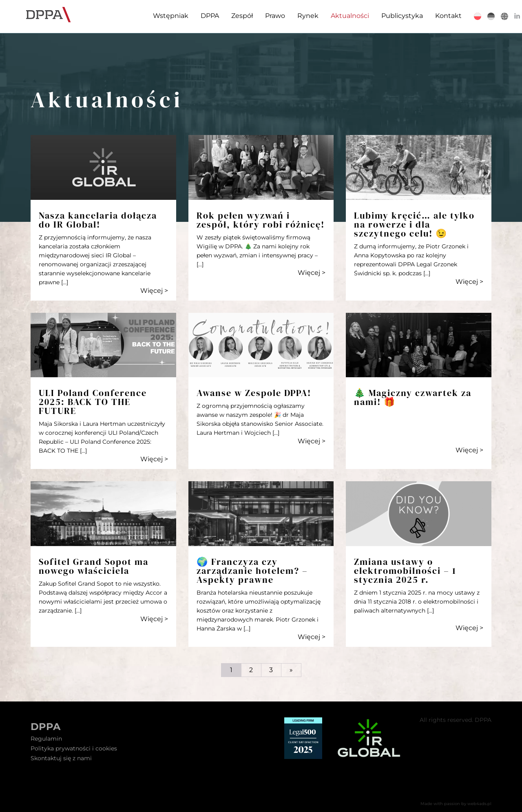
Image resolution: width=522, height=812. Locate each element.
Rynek (301, 16)
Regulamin (46, 739)
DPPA (203, 16)
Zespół (235, 16)
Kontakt (441, 16)
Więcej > (154, 291)
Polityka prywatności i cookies (74, 748)
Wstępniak (164, 16)
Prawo (268, 16)
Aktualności (343, 16)
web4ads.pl (479, 804)
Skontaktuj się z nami (61, 758)
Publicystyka (395, 16)
